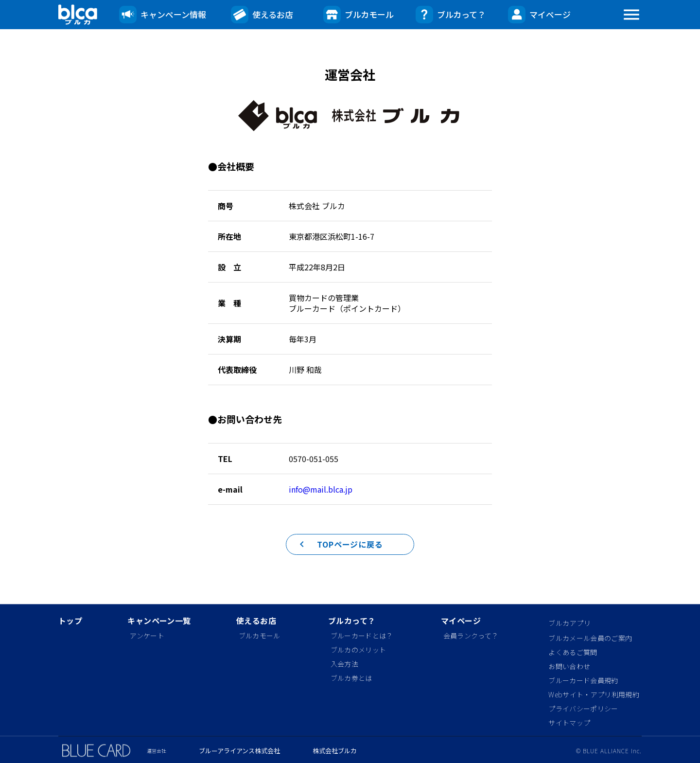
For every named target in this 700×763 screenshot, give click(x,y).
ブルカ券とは (351, 678)
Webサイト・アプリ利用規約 (594, 694)
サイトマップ (569, 723)
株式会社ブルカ (335, 751)
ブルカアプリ (569, 623)
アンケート (147, 636)
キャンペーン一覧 (159, 621)
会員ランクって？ (471, 636)
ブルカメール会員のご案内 (590, 638)
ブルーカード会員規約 (583, 680)
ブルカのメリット (359, 650)
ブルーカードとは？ (362, 636)
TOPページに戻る (335, 552)
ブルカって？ (451, 15)
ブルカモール (359, 15)
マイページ (539, 15)
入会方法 (344, 664)
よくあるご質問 (573, 652)
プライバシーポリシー (583, 709)
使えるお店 (262, 15)
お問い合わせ (569, 666)
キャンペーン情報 (163, 15)
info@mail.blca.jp (321, 489)
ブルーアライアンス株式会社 (239, 751)
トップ (70, 621)
